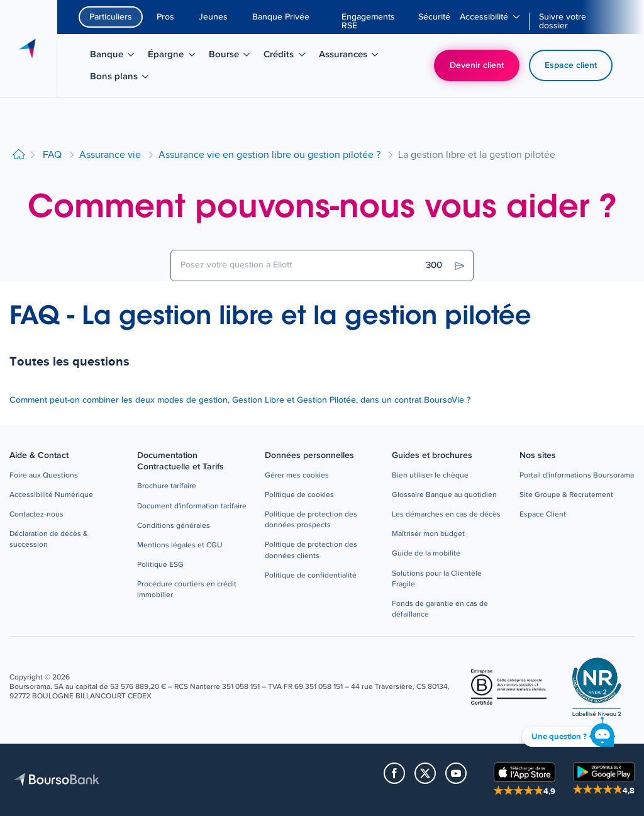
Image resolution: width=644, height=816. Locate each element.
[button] (44, 476)
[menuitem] (375, 21)
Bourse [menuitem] (234, 57)
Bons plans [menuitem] (121, 79)
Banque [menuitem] (116, 57)
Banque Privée (281, 17)
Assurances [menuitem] (350, 57)
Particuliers (111, 17)
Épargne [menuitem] (175, 57)
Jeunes (213, 17)
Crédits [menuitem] (288, 57)
